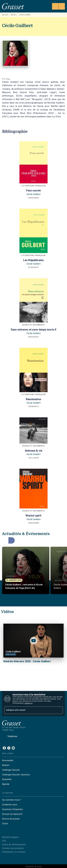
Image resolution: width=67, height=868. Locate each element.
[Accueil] (13, 6)
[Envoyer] (60, 710)
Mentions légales (10, 837)
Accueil (5, 15)
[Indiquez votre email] (30, 710)
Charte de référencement (14, 845)
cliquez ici (29, 703)
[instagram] (9, 748)
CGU (4, 841)
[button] (26, 570)
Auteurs (14, 15)
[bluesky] (13, 748)
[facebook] (4, 748)
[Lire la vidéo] (33, 641)
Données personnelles (13, 848)
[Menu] (58, 6)
